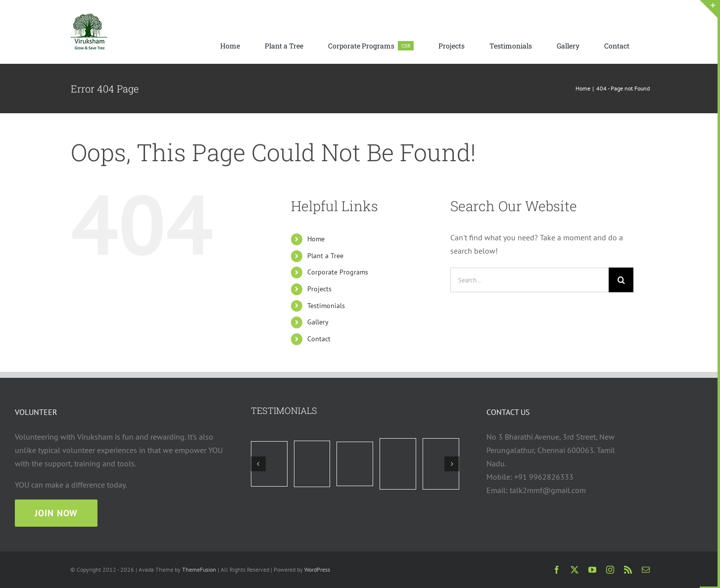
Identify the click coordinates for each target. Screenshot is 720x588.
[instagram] (610, 570)
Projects (319, 289)
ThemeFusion (199, 569)
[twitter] (575, 570)
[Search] (621, 280)
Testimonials (326, 306)
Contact (319, 339)
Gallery (318, 322)
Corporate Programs (338, 272)
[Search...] (529, 280)
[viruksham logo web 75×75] (89, 17)
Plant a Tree (325, 256)
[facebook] (557, 570)
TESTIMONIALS (284, 410)
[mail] (646, 570)
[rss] (628, 570)
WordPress (317, 569)
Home (316, 239)
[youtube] (592, 570)
